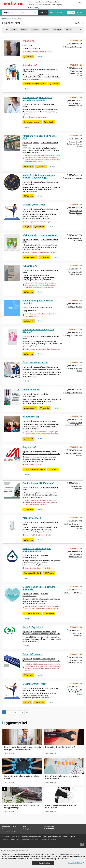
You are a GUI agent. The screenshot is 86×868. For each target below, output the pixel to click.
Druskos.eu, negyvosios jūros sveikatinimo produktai (37, 99)
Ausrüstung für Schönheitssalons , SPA (46, 70)
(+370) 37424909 (74, 450)
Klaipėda (35, 30)
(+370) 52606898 (74, 68)
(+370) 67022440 (74, 175)
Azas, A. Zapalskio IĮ (33, 627)
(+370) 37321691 (74, 269)
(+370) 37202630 (74, 139)
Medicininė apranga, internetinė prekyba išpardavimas (42, 349)
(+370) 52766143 (74, 657)
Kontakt (24, 837)
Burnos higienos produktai (33, 464)
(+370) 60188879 (74, 208)
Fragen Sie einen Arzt (43, 5)
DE (80, 3)
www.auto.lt (25, 840)
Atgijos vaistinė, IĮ (32, 518)
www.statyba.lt (15, 840)
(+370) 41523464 (74, 366)
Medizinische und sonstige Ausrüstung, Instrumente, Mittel (41, 369)
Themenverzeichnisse (9, 831)
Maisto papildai (30, 257)
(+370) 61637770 (74, 235)
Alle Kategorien (49, 2)
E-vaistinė (28, 167)
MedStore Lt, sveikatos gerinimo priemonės (39, 588)
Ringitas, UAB (29, 447)
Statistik (65, 837)
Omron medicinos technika (34, 469)
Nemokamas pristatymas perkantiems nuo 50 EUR (41, 252)
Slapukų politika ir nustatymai (52, 837)
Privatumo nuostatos (35, 837)
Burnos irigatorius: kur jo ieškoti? (60, 747)
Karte (79, 13)
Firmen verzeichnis (35, 2)
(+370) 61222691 (74, 483)
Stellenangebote (57, 5)
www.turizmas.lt (35, 840)
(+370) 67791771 (74, 687)
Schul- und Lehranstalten (48, 421)
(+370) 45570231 (74, 630)
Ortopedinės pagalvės (33, 613)
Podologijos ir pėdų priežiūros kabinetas (38, 302)
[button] (81, 30)
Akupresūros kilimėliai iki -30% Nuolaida (38, 568)
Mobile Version (50, 829)
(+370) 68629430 (74, 44)
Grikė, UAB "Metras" (32, 654)
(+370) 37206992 (74, 521)
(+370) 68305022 (74, 333)
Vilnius (14, 30)
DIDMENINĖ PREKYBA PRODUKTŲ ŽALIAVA (39, 52)
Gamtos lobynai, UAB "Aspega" (38, 483)
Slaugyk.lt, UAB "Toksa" (34, 205)
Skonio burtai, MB (31, 390)
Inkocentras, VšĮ (31, 417)
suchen (44, 13)
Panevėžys (57, 30)
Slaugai (28, 227)
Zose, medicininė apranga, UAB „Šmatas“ (38, 331)
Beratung (25, 107)
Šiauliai (46, 30)
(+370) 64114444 (74, 590)
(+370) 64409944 (74, 304)
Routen (39, 56)
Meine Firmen (34, 8)
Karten (58, 2)
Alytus (68, 30)
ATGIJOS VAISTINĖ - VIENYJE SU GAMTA (38, 535)
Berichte (31, 5)
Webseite (28, 57)
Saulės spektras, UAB (14, 837)
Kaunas (24, 30)
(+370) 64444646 (74, 551)
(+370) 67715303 (74, 390)
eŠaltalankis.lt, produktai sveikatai (40, 235)
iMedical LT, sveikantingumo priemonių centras (37, 550)
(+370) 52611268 (74, 420)
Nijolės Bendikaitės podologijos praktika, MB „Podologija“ (39, 176)
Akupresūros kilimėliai (33, 573)
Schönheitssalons (28, 72)
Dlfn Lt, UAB (28, 41)
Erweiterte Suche (56, 13)
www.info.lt (6, 840)
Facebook (54, 84)
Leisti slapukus (43, 863)
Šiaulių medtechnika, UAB (35, 363)
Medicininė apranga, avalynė (35, 84)
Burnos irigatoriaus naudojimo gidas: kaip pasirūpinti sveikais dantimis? (22, 748)
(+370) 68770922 (74, 100)
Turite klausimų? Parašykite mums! (36, 117)
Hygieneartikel (27, 45)
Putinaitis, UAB (30, 266)
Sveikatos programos (32, 122)
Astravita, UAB (30, 65)
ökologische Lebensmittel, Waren (44, 104)
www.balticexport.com (49, 840)
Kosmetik (36, 143)
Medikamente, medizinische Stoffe (34, 211)
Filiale (79, 76)
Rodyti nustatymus (76, 863)
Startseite (5, 829)
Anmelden (73, 837)
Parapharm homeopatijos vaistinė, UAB (40, 137)
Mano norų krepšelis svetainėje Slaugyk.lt (38, 222)
